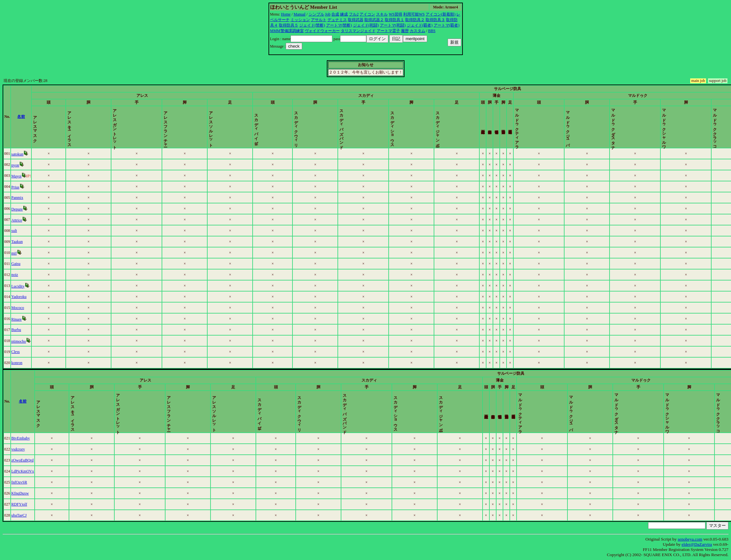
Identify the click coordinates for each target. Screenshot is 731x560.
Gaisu (16, 264)
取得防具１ (394, 20)
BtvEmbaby (21, 438)
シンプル (316, 14)
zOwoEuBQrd (23, 460)
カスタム (417, 31)
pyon (15, 165)
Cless (16, 352)
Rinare (17, 319)
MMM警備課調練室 (287, 31)
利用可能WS (414, 14)
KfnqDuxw (20, 493)
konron (17, 363)
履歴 (405, 31)
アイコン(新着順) (440, 14)
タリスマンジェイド (358, 31)
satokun (17, 154)
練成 (344, 14)
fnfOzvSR (19, 482)
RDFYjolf (19, 504)
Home (286, 14)
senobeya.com (690, 539)
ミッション (300, 20)
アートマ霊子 (388, 31)
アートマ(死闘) (393, 25)
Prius (15, 187)
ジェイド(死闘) (366, 25)
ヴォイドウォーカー (322, 31)
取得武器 (356, 20)
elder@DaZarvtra (697, 544)
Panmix (17, 198)
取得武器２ (374, 20)
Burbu (16, 330)
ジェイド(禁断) (312, 25)
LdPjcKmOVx (23, 471)
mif (14, 253)
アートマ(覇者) (447, 25)
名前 (21, 117)
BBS (432, 31)
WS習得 (395, 14)
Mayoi (16, 176)
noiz (15, 275)
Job (328, 14)
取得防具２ (415, 20)
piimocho (19, 341)
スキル (382, 14)
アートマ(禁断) (339, 25)
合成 (335, 14)
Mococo (18, 308)
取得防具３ (435, 20)
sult (14, 231)
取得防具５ (289, 25)
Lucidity (18, 286)
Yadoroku (19, 297)
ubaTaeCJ (19, 515)
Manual (300, 14)
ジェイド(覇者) (420, 25)
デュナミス (337, 20)
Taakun (17, 242)
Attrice (17, 220)
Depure (17, 209)
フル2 (354, 14)
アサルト (319, 20)
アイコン (367, 14)
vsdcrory (18, 449)
